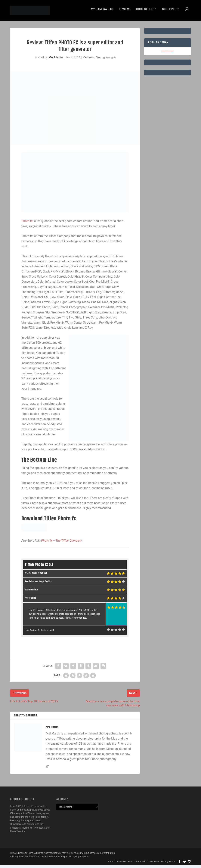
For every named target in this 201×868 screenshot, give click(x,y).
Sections (169, 12)
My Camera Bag (102, 12)
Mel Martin (56, 60)
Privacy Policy (168, 864)
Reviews (125, 12)
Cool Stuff (144, 12)
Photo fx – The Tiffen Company (62, 543)
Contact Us (140, 864)
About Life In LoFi (117, 864)
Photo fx (27, 224)
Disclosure (153, 864)
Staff (130, 864)
